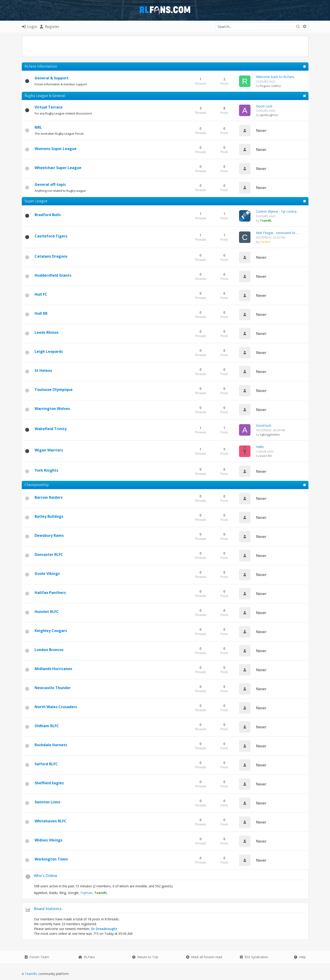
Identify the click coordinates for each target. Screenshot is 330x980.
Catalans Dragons (51, 256)
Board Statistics (48, 909)
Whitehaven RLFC (51, 821)
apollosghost (269, 115)
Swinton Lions (47, 802)
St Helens (43, 370)
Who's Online (45, 876)
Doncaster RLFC (49, 554)
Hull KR (41, 313)
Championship (37, 485)
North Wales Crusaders (56, 707)
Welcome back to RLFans (275, 77)
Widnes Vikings (48, 840)
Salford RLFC (46, 764)
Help (300, 957)
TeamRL (32, 974)
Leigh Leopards (49, 351)
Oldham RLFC (47, 726)
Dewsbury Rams (49, 535)
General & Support (52, 78)
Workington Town (51, 859)
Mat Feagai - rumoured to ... (277, 233)
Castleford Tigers (51, 236)
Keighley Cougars (51, 631)
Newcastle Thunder (53, 688)
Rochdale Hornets (51, 745)
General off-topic (50, 184)
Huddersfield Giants (53, 275)
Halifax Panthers (50, 593)
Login (29, 27)
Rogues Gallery (270, 86)
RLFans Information (41, 66)
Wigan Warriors (49, 450)
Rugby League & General (45, 96)
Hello (260, 447)
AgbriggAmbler (270, 434)
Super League (36, 201)
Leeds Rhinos (47, 332)
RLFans (87, 957)
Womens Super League (56, 149)
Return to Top (145, 957)
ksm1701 (266, 456)
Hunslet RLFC (47, 612)
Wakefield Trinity (51, 429)
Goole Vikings (47, 574)
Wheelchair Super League (58, 168)
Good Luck (264, 106)
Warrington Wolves (52, 409)
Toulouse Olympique (54, 390)
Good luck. (264, 425)
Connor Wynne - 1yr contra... (277, 211)
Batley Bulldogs (49, 516)
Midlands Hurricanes (53, 669)
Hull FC (41, 294)
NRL (38, 127)
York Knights (46, 470)
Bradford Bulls (48, 215)
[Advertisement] (165, 46)
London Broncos (49, 650)
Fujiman (86, 893)
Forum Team (37, 957)
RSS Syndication (254, 957)
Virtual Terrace (49, 107)
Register (50, 27)
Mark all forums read (204, 957)
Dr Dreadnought (104, 929)
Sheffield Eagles (49, 783)
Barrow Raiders (49, 497)
